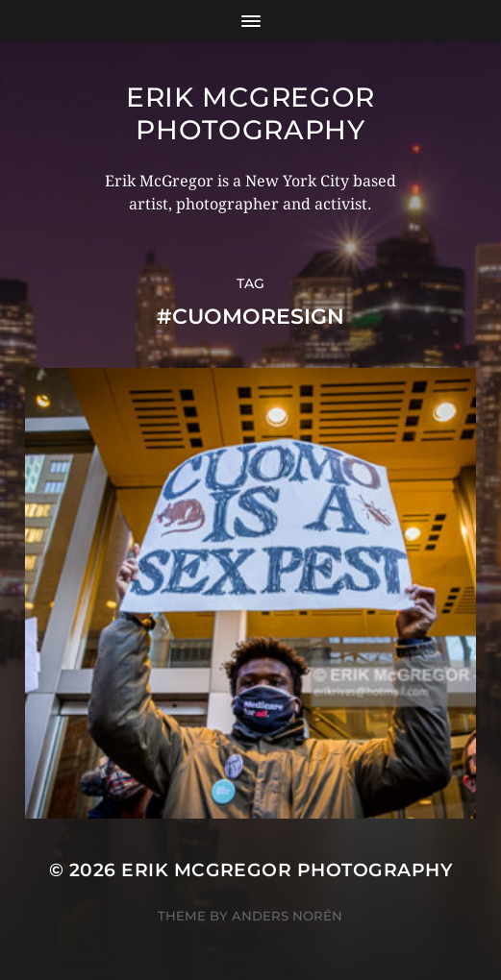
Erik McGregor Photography (250, 113)
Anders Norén (287, 916)
